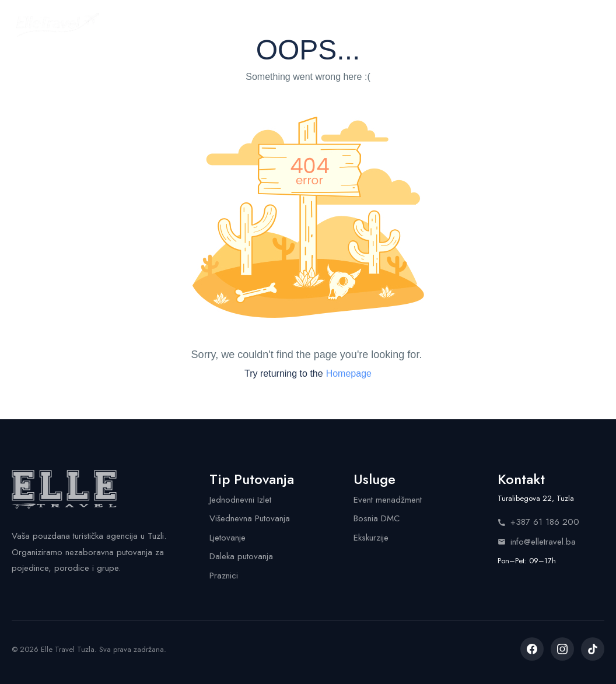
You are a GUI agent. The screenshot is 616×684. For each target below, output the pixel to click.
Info (432, 24)
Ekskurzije (371, 538)
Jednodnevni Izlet (240, 500)
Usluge (332, 24)
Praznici (224, 576)
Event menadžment (388, 500)
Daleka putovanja (241, 556)
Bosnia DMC (377, 518)
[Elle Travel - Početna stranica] (58, 25)
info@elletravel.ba (537, 542)
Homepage (349, 373)
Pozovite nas (558, 25)
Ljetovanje (228, 538)
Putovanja (195, 24)
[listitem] (532, 649)
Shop (385, 24)
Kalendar (267, 24)
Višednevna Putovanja (250, 518)
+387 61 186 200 (538, 522)
